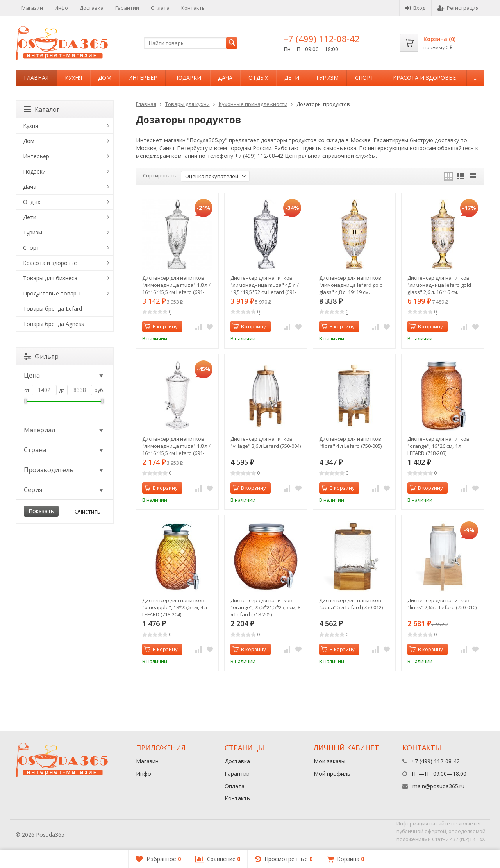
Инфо (61, 8)
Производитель (64, 470)
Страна (64, 450)
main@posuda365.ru (438, 786)
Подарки (188, 78)
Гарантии (127, 8)
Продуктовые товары (52, 293)
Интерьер (143, 78)
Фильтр (41, 356)
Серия (64, 490)
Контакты (194, 8)
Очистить (87, 511)
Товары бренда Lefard (53, 309)
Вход (415, 8)
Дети (292, 78)
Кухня (73, 78)
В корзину (161, 326)
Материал (64, 430)
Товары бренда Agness (54, 324)
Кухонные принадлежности (253, 104)
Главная (36, 78)
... (476, 78)
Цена (64, 375)
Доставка (92, 8)
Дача (225, 78)
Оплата (160, 8)
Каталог (42, 109)
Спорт (364, 78)
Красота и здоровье (424, 78)
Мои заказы (329, 761)
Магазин (32, 8)
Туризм (327, 78)
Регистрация (458, 8)
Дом (105, 78)
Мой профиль (332, 774)
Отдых (258, 78)
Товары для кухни (187, 104)
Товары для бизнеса (50, 278)
